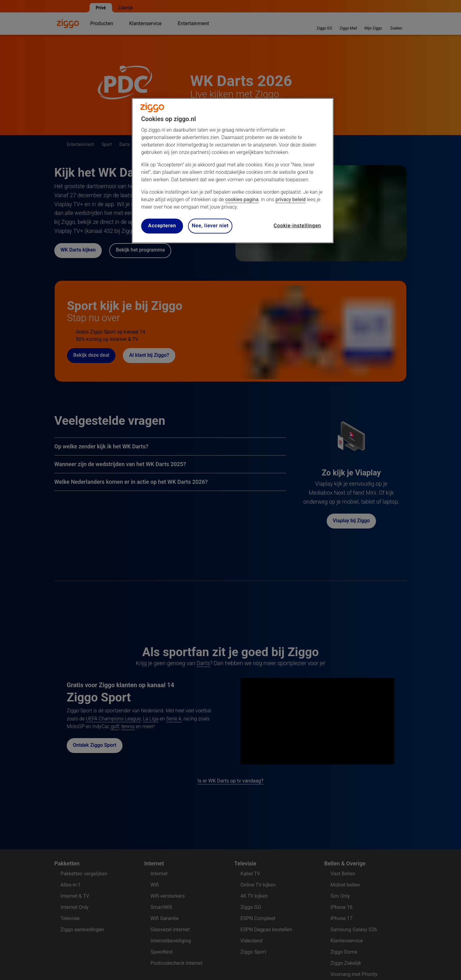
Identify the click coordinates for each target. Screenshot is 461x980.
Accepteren (162, 226)
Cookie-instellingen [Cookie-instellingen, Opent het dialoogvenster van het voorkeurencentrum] (297, 226)
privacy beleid (291, 200)
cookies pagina (242, 200)
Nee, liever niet (210, 226)
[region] (233, 171)
